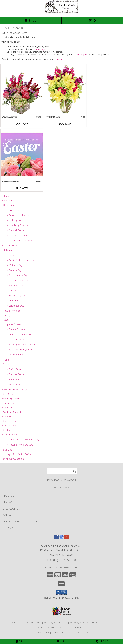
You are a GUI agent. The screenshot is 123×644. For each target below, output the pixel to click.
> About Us (7, 408)
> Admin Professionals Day (20, 260)
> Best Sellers (8, 200)
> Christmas (13, 301)
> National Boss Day (17, 280)
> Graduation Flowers (18, 235)
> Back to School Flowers (20, 240)
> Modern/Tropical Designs (15, 390)
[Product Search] (62, 471)
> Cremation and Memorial (20, 334)
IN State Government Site (74, 628)
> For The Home (15, 355)
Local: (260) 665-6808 (61, 560)
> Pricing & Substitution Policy (16, 454)
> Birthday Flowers (16, 220)
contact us (59, 59)
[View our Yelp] (67, 538)
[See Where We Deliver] (61, 488)
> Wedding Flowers (11, 399)
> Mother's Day (15, 265)
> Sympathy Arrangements (20, 350)
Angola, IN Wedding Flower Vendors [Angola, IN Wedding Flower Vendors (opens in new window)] (90, 623)
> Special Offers (9, 426)
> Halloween (13, 290)
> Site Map (7, 450)
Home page (40, 49)
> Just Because (14, 210)
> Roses (5, 320)
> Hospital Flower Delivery (20, 445)
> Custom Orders (10, 421)
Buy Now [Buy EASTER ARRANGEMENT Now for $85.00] (22, 188)
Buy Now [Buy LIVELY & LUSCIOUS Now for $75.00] (22, 124)
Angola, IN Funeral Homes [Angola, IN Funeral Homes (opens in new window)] (27, 623)
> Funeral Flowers (16, 329)
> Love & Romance (11, 311)
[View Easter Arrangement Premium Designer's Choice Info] (22, 155)
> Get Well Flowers (16, 230)
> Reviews (6, 417)
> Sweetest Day (15, 285)
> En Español (8, 403)
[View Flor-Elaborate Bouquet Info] (65, 90)
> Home (5, 196)
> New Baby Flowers (17, 225)
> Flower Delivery (10, 435)
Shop (31, 20)
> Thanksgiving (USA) (17, 296)
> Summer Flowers (16, 374)
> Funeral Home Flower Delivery (23, 440)
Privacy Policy (41, 633)
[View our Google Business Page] (61, 538)
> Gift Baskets (8, 394)
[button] (62, 593)
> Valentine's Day (15, 306)
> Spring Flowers (15, 369)
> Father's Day (14, 270)
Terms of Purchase (62, 633)
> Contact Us (8, 430)
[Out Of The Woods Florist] (61, 13)
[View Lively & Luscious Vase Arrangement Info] (22, 90)
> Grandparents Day (17, 275)
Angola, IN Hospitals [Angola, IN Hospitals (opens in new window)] (56, 623)
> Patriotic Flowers (11, 245)
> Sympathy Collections (13, 459)
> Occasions (8, 205)
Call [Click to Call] (21, 641)
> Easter (11, 255)
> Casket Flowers (16, 339)
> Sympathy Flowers (11, 324)
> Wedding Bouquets (12, 412)
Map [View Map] (61, 641)
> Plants (5, 360)
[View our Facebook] (56, 538)
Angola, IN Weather (46, 628)
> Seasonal (7, 364)
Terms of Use (83, 633)
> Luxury (6, 315)
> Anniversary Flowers (18, 215)
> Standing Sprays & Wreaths (21, 345)
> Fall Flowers (14, 379)
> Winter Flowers (15, 384)
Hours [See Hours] (102, 641)
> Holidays (7, 250)
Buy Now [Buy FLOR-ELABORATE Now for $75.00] (65, 124)
